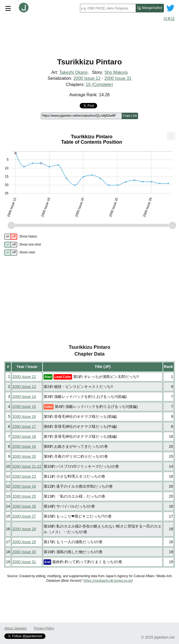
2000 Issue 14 (24, 397)
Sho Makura (116, 72)
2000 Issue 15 (24, 407)
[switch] (11, 237)
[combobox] (108, 8)
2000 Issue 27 (24, 516)
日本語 (169, 19)
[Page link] (81, 116)
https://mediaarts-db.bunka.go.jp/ (108, 581)
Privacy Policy (44, 628)
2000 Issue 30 (24, 552)
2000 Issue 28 (24, 529)
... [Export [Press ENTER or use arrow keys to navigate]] (171, 135)
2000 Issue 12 (87, 78)
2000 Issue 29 (24, 542)
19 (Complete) (99, 85)
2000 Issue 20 (24, 456)
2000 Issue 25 (24, 496)
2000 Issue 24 (24, 486)
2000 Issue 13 (24, 387)
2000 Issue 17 (24, 426)
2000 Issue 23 (24, 476)
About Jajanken (15, 628)
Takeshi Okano (73, 72)
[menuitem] (171, 136)
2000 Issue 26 (24, 506)
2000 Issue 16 (24, 416)
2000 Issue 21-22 (27, 466)
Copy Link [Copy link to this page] (130, 116)
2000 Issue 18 (24, 436)
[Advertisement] (89, 37)
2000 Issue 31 (118, 78)
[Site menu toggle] (8, 8)
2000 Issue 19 (24, 446)
